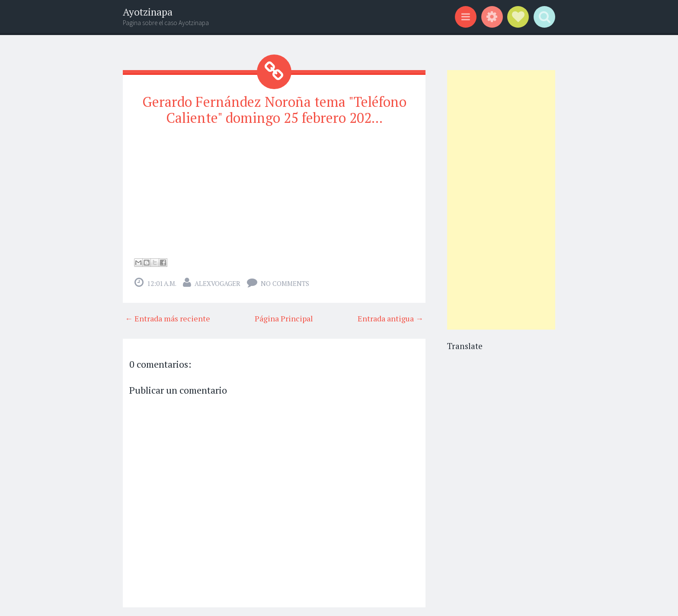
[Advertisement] (501, 200)
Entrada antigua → (390, 318)
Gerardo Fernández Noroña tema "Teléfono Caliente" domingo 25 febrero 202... (274, 110)
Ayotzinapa (148, 12)
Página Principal (284, 318)
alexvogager (217, 283)
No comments (285, 283)
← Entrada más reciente (168, 318)
